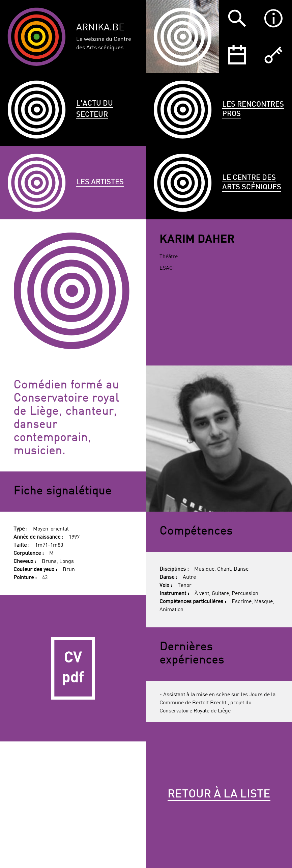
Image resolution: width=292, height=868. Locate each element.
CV (73, 668)
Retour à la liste (219, 794)
